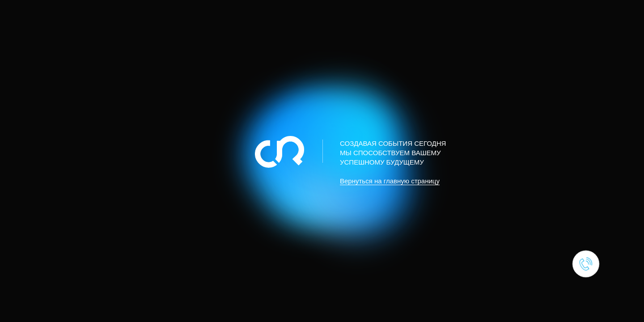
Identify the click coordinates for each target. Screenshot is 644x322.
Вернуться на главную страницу (390, 181)
